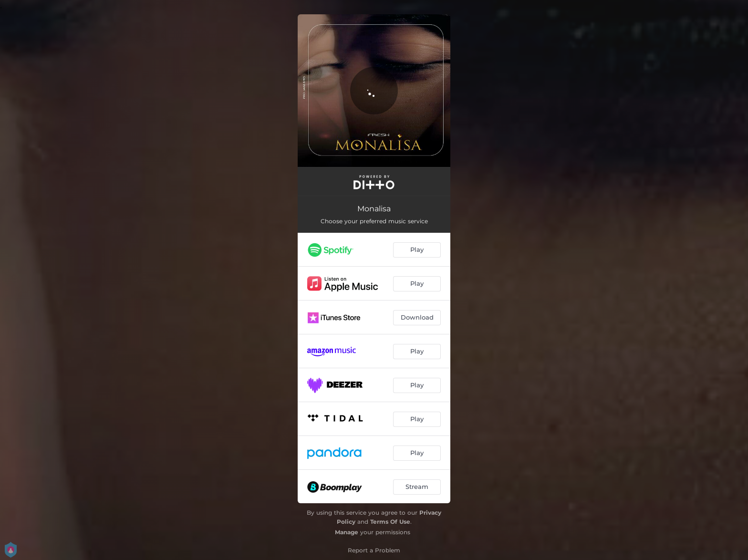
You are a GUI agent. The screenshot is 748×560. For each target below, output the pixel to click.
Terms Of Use (390, 522)
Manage (347, 532)
